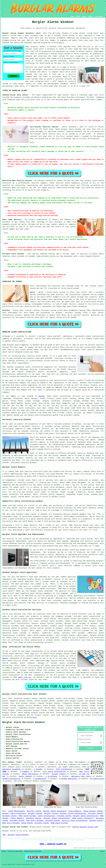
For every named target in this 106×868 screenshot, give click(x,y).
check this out (25, 677)
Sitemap (4, 851)
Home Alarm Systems (27, 816)
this (32, 654)
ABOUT (84, 17)
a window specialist (68, 779)
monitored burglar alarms (23, 619)
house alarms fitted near (69, 619)
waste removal (25, 776)
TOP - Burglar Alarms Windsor (16, 835)
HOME (72, 17)
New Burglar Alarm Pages (15, 851)
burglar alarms (42, 715)
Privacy (102, 851)
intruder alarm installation (87, 616)
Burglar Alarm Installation (73, 813)
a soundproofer (40, 779)
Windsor (42, 396)
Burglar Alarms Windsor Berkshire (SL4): (22, 33)
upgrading (73, 555)
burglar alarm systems (75, 623)
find (9, 698)
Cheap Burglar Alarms (93, 811)
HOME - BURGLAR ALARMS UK (53, 844)
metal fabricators (30, 774)
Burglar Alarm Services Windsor (24, 722)
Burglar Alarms (35, 813)
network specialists (11, 779)
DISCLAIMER (99, 17)
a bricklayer (52, 776)
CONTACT (91, 17)
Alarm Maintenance (16, 811)
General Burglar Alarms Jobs (85, 827)
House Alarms (27, 823)
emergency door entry (81, 776)
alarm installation (43, 415)
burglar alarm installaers (23, 408)
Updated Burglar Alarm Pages (33, 851)
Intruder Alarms (95, 813)
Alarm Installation (46, 816)
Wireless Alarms (10, 816)
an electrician (97, 779)
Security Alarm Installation (75, 821)
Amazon (5, 658)
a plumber (24, 772)
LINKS (78, 17)
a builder (38, 769)
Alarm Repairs (75, 811)
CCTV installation (64, 769)
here (35, 717)
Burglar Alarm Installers (55, 811)
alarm (64, 97)
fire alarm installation (54, 772)
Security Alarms (34, 811)
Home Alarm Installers (83, 818)
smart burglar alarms (65, 635)
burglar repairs (59, 774)
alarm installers (80, 614)
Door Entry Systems (35, 821)
